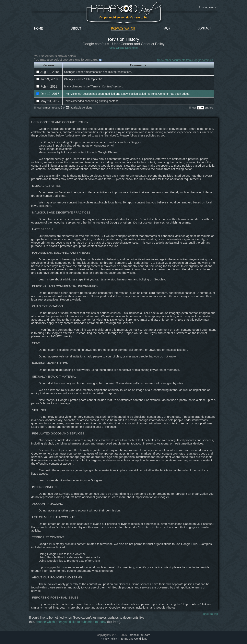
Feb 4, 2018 (47, 87)
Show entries (201, 108)
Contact (204, 29)
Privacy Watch (123, 29)
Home (39, 29)
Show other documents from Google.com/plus (185, 60)
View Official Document (124, 48)
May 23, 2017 (48, 101)
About (77, 29)
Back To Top (210, 614)
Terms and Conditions (134, 639)
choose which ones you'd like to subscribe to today (71, 622)
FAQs (166, 29)
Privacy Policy (108, 639)
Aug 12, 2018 (48, 72)
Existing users (207, 7)
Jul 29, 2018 (47, 79)
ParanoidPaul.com (139, 635)
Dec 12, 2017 (48, 94)
